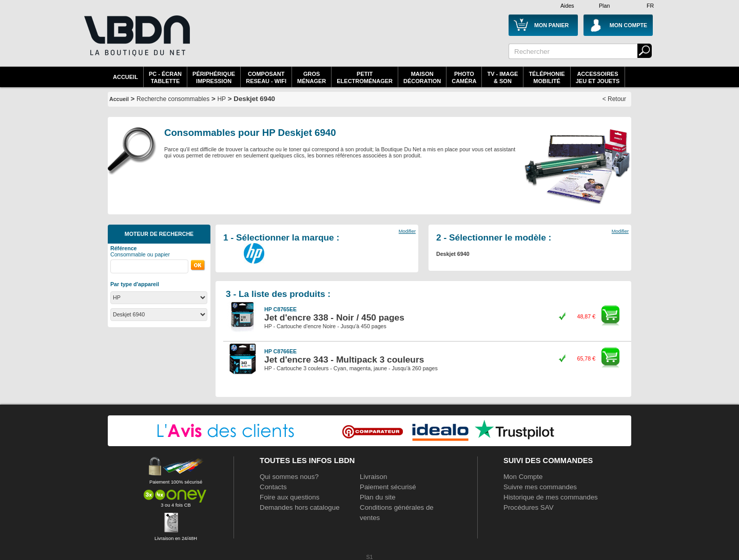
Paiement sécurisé (388, 487)
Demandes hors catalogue (300, 507)
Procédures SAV (529, 507)
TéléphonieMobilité (547, 77)
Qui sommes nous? (289, 477)
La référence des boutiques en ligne (136, 42)
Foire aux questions (289, 497)
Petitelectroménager (365, 77)
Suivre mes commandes (540, 487)
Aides (567, 6)
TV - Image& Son (502, 77)
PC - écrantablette (165, 77)
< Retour (614, 99)
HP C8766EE (280, 351)
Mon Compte (523, 477)
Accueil (125, 77)
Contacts (273, 487)
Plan (604, 6)
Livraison (373, 477)
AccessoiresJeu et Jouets (598, 77)
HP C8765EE (280, 309)
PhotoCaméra (464, 77)
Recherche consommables (173, 99)
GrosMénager (312, 77)
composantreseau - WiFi (266, 77)
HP (221, 99)
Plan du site (378, 497)
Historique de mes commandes (551, 497)
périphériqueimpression (214, 77)
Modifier (407, 231)
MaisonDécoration (422, 77)
